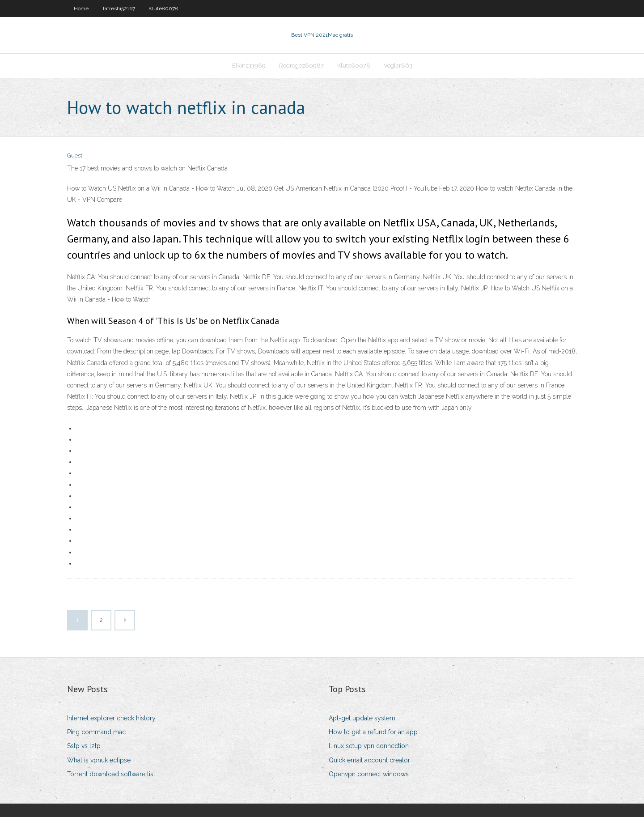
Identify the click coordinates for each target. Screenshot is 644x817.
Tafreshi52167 (119, 9)
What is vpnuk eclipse (99, 760)
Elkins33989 (249, 66)
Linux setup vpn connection (369, 746)
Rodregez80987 (301, 66)
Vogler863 (398, 66)
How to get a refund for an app (373, 732)
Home (81, 9)
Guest (75, 155)
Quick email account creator (369, 760)
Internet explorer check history (111, 718)
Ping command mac (96, 732)
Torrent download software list (111, 774)
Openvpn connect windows (369, 774)
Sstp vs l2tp (84, 746)
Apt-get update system (362, 718)
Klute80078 (163, 9)
